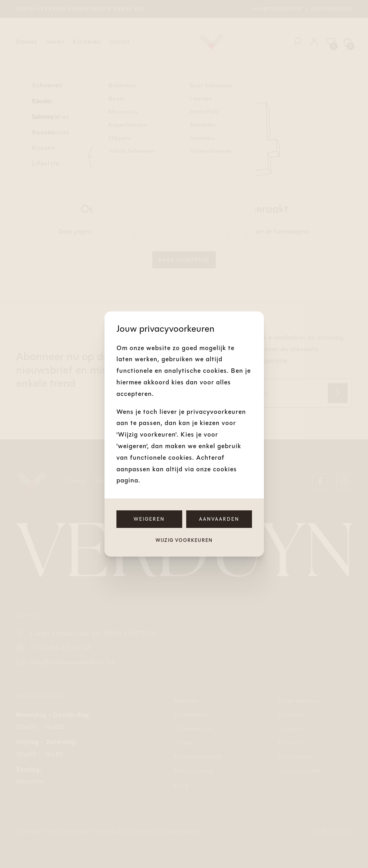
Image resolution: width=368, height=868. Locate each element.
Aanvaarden (219, 519)
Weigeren (149, 519)
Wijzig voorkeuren (184, 540)
